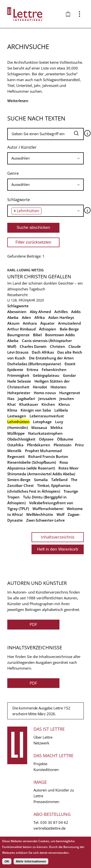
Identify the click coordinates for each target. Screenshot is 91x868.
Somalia (41, 480)
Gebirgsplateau (46, 375)
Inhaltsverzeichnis (58, 537)
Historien (58, 387)
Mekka (57, 427)
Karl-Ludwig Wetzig (25, 270)
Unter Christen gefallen (39, 276)
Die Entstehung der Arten (51, 358)
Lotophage (42, 422)
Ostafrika (15, 445)
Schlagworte (19, 200)
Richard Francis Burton (48, 456)
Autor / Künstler (22, 147)
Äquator (47, 323)
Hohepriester (19, 393)
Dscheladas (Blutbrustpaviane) (34, 364)
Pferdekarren (39, 445)
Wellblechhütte (40, 514)
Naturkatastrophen (45, 433)
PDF (33, 624)
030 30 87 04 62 (54, 822)
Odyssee (46, 439)
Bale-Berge (69, 329)
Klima (12, 410)
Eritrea (33, 370)
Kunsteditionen (46, 770)
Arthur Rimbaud (21, 329)
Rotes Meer (69, 468)
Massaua (39, 427)
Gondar (69, 375)
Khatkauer (29, 404)
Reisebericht (17, 295)
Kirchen (48, 404)
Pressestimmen (46, 802)
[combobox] (45, 158)
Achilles (61, 312)
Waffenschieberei (48, 509)
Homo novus (45, 393)
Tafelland (59, 480)
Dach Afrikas (43, 352)
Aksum (13, 323)
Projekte (40, 764)
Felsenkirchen (54, 370)
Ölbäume (65, 439)
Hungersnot (70, 393)
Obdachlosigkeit (21, 439)
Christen (58, 346)
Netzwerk (41, 743)
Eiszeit (70, 364)
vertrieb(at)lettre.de (50, 828)
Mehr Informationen (31, 861)
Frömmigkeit (18, 375)
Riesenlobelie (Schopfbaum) (32, 462)
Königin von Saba (36, 410)
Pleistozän (63, 445)
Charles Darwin (33, 346)
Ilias (11, 399)
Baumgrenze (18, 335)
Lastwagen (17, 416)
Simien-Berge (19, 480)
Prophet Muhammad (43, 451)
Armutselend (69, 323)
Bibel (37, 335)
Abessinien (17, 312)
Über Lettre (43, 737)
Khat (12, 404)
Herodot (40, 387)
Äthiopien (48, 329)
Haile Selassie (19, 381)
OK (7, 861)
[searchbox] (45, 158)
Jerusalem (47, 399)
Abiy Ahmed (40, 312)
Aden (26, 317)
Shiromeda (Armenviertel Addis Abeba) (41, 474)
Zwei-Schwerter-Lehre (45, 520)
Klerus (64, 404)
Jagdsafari (26, 399)
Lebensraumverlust (47, 416)
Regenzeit (16, 456)
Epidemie (15, 370)
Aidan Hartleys (61, 317)
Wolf (60, 514)
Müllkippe (16, 433)
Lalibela (61, 410)
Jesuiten (67, 399)
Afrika (40, 317)
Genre (13, 173)
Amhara (30, 323)
